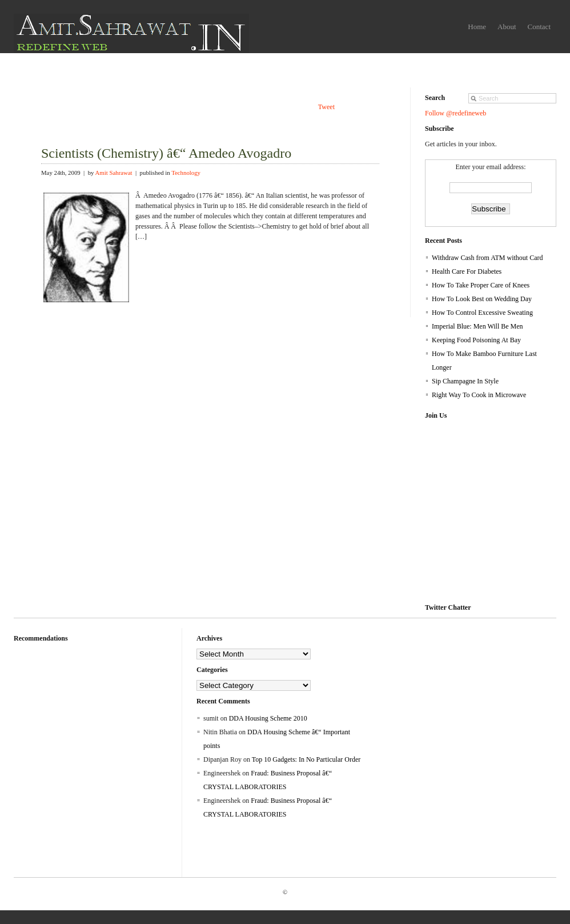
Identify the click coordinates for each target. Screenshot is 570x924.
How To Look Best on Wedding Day (482, 299)
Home (477, 27)
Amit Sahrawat (114, 173)
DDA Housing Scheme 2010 (268, 718)
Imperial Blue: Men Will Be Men (477, 326)
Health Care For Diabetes (467, 271)
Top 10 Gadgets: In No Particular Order (306, 759)
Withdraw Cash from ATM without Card (487, 258)
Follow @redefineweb (455, 113)
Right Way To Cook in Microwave (479, 395)
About (507, 27)
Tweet (326, 107)
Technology (186, 173)
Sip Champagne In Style (465, 381)
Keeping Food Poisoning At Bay (476, 340)
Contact (539, 27)
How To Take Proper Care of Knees (481, 285)
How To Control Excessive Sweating (482, 313)
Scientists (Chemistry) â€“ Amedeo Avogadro (166, 153)
